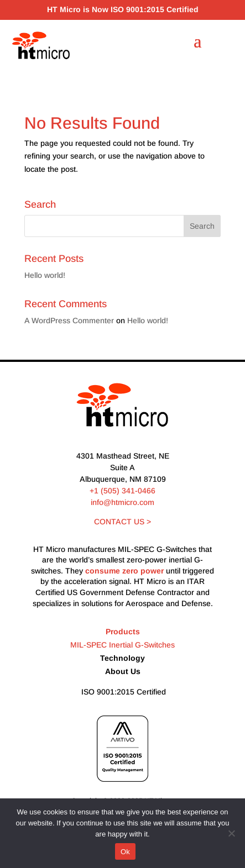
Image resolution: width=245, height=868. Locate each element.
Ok (125, 852)
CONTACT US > (122, 522)
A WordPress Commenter (69, 320)
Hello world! (45, 275)
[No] (231, 833)
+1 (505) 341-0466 (122, 491)
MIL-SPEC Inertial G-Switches (122, 645)
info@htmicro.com (122, 502)
